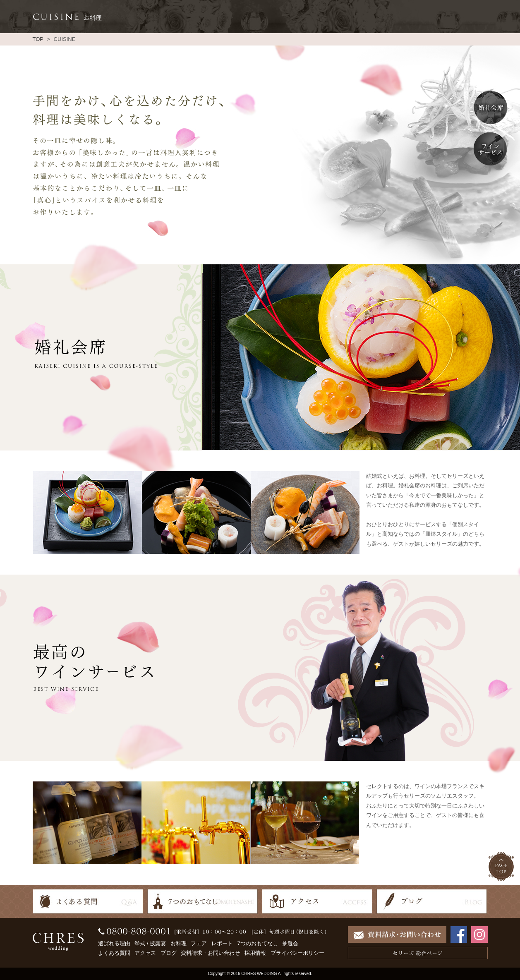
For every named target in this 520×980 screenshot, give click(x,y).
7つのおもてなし (257, 943)
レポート (222, 943)
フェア (199, 943)
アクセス (145, 953)
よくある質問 (114, 953)
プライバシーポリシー (297, 953)
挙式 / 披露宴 (150, 943)
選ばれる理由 (114, 943)
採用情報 (255, 953)
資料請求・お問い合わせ (210, 953)
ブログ (169, 953)
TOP (38, 39)
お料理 (179, 943)
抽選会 (290, 943)
